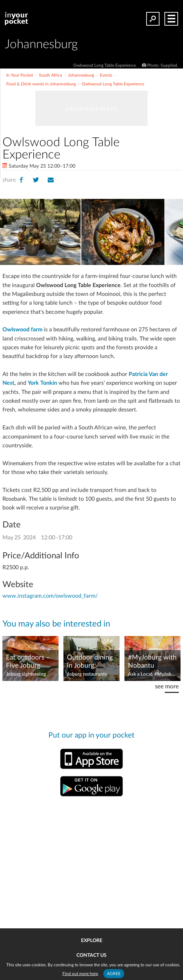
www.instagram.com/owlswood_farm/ (50, 596)
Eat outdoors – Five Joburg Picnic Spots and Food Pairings (30, 662)
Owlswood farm (22, 330)
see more (167, 686)
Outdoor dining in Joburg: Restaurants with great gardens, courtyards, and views (90, 662)
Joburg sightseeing (26, 674)
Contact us (91, 955)
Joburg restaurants (87, 674)
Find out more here (80, 974)
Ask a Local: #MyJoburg (152, 674)
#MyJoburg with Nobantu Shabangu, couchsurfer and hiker (152, 662)
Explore (92, 941)
